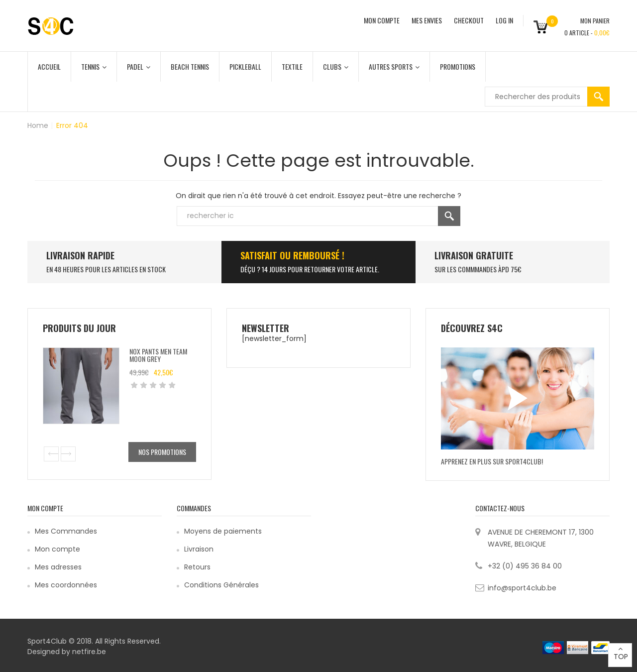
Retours (197, 567)
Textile (292, 66)
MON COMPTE (382, 20)
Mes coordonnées (66, 585)
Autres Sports (394, 66)
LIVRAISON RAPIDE (80, 255)
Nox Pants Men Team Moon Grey (158, 355)
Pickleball (245, 66)
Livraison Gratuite (474, 255)
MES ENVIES (427, 20)
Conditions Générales (221, 585)
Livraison (199, 549)
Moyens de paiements (223, 531)
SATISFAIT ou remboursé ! (292, 255)
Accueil (49, 66)
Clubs (336, 66)
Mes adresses (58, 567)
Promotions (458, 66)
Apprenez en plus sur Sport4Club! (492, 461)
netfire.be (89, 652)
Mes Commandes (66, 531)
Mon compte (57, 549)
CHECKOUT (469, 20)
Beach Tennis (190, 66)
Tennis (94, 66)
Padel (139, 66)
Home (38, 125)
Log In (504, 20)
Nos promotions (162, 452)
